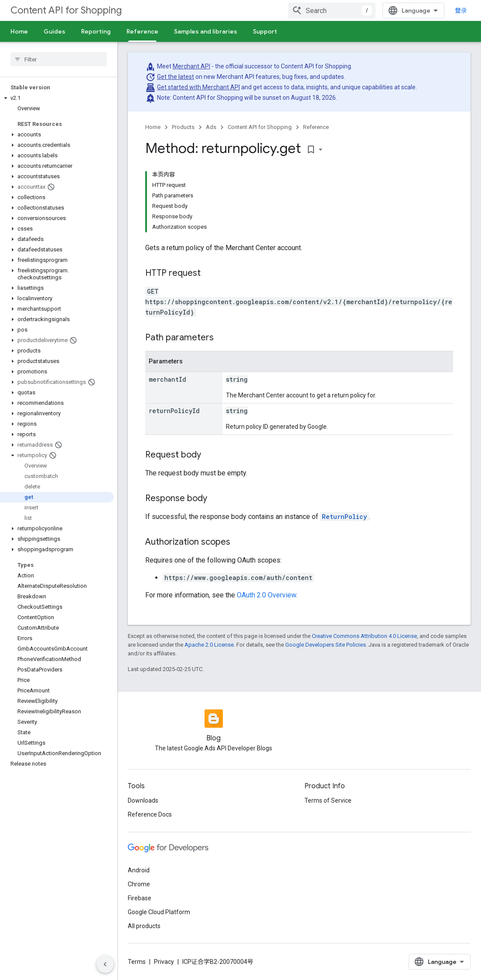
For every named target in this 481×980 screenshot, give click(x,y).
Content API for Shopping (66, 10)
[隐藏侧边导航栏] (105, 964)
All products (144, 926)
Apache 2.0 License (209, 645)
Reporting (96, 31)
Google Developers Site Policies (326, 645)
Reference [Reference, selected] (142, 31)
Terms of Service (328, 800)
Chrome (139, 884)
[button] (57, 98)
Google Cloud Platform (159, 912)
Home (19, 31)
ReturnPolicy (345, 517)
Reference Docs (150, 814)
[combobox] (332, 10)
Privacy (164, 962)
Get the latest (176, 77)
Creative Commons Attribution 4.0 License (364, 636)
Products (183, 127)
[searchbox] (59, 59)
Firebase (140, 898)
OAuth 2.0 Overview (266, 595)
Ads (211, 127)
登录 (461, 10)
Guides (55, 31)
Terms (137, 962)
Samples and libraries (206, 31)
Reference (316, 127)
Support (265, 31)
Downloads (143, 800)
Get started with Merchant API (198, 87)
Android (139, 870)
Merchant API (191, 66)
